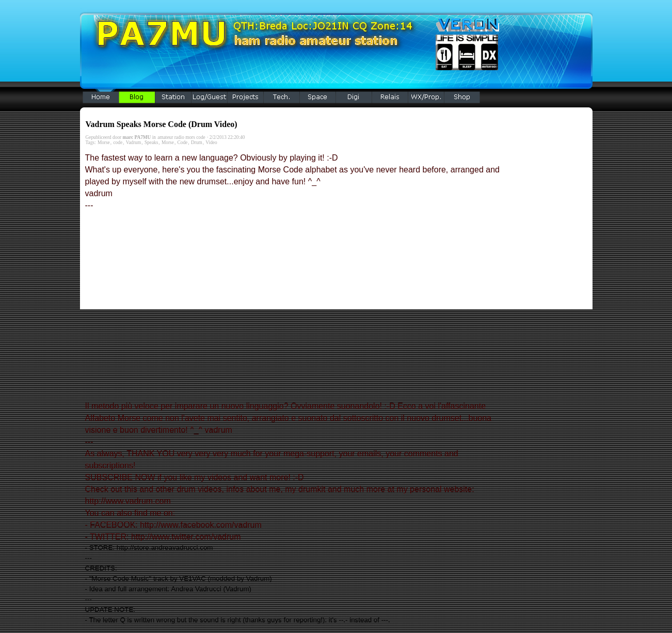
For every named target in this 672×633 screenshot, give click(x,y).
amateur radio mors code (181, 137)
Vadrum (134, 143)
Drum (197, 143)
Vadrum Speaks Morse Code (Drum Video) (162, 124)
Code (183, 143)
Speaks (151, 143)
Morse (104, 143)
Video (211, 143)
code (118, 143)
